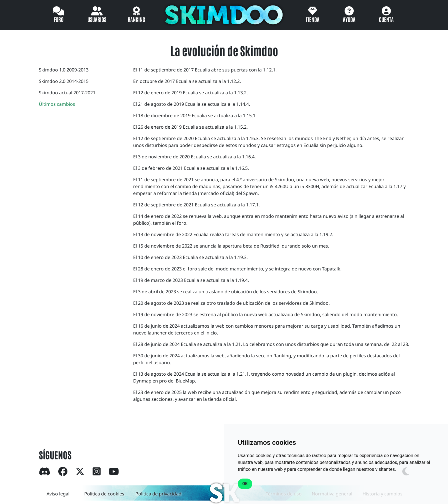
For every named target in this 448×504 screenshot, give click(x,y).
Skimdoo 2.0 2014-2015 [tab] (64, 81)
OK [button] (245, 484)
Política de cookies (104, 494)
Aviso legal (58, 494)
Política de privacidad (158, 494)
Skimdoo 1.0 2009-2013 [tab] (64, 70)
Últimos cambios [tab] (57, 104)
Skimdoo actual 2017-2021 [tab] (67, 93)
